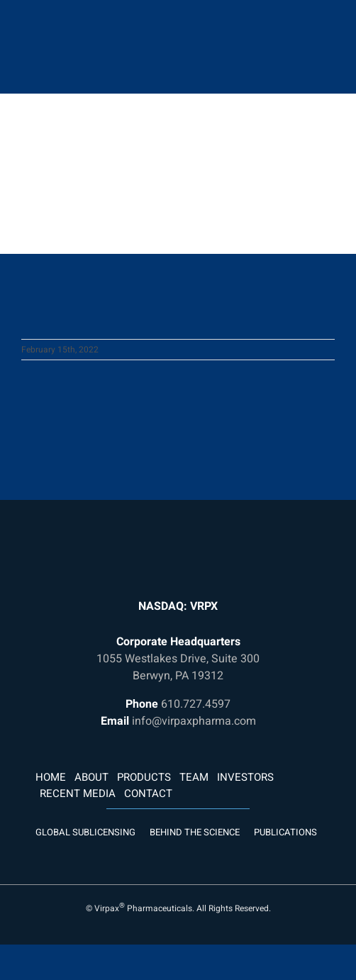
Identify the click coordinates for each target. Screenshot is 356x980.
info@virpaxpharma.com (194, 721)
